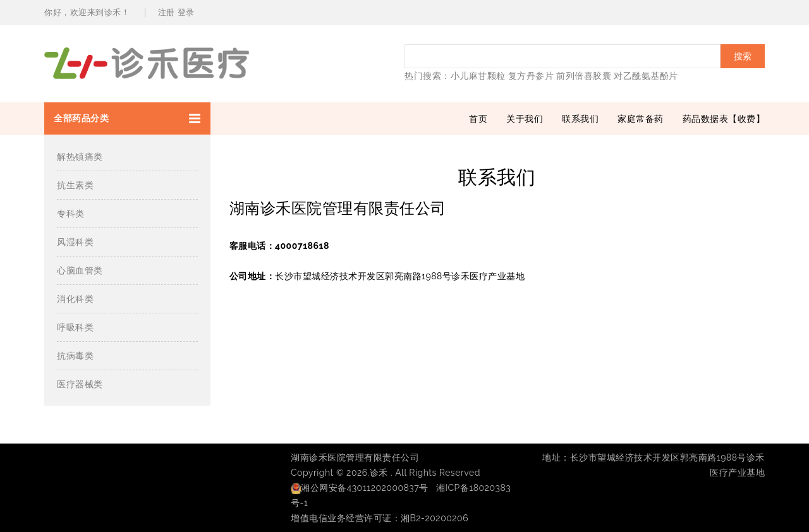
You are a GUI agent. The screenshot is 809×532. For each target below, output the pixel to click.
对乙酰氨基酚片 (646, 76)
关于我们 (525, 119)
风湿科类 (75, 242)
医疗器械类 (80, 384)
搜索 (743, 56)
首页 (478, 119)
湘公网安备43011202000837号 (360, 488)
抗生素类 (75, 185)
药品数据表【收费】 (724, 119)
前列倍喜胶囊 (584, 76)
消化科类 (75, 299)
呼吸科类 (75, 327)
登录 (186, 12)
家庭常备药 (641, 119)
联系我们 (580, 119)
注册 (167, 12)
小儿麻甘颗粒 (478, 76)
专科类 (71, 214)
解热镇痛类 (80, 157)
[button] (127, 118)
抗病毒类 (75, 356)
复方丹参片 (531, 76)
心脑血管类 (80, 270)
